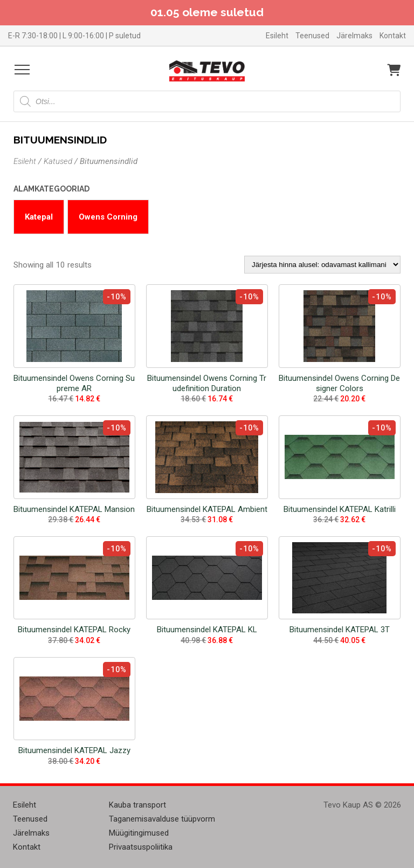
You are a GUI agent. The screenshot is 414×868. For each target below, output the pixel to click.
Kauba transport (137, 805)
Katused (58, 161)
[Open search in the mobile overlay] (207, 101)
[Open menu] (22, 70)
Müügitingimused (139, 833)
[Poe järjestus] (322, 265)
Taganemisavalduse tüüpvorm (162, 819)
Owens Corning (108, 217)
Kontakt (393, 36)
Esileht (277, 36)
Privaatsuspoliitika (141, 847)
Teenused (312, 36)
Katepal (39, 217)
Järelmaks (354, 36)
